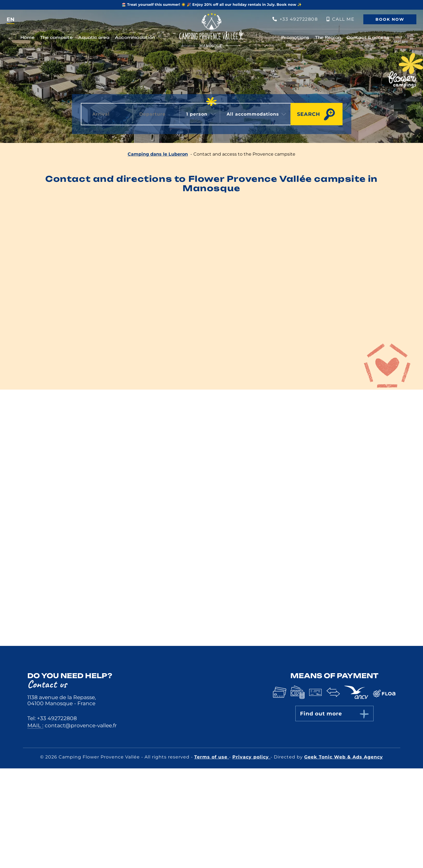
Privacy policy (251, 757)
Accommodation (135, 38)
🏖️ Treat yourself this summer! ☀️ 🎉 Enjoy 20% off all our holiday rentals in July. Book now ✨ (212, 5)
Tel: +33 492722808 (52, 718)
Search (309, 114)
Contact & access (368, 38)
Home (27, 38)
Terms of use (212, 757)
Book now (390, 19)
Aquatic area (94, 38)
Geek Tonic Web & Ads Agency (344, 757)
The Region (328, 38)
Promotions (295, 38)
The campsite (56, 38)
